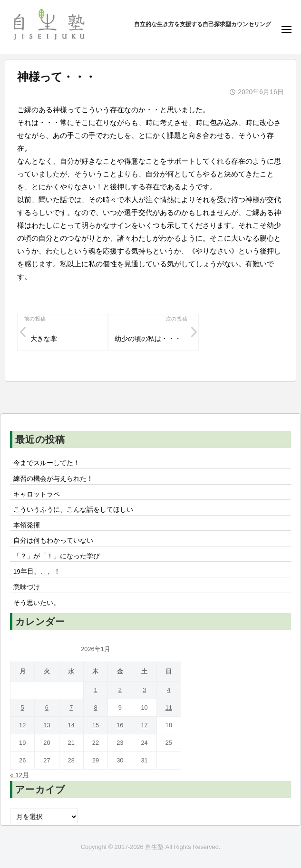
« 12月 (19, 775)
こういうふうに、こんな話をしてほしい (73, 510)
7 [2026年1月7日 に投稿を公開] (71, 707)
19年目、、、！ (37, 571)
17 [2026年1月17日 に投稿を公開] (144, 725)
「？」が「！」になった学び (57, 556)
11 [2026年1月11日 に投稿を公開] (169, 707)
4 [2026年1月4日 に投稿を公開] (169, 690)
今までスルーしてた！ (47, 463)
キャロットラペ (37, 494)
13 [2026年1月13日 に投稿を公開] (47, 725)
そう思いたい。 (37, 603)
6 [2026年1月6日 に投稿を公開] (47, 707)
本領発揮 (27, 525)
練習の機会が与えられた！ (53, 479)
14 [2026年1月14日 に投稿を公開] (71, 725)
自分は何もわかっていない (53, 541)
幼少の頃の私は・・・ (148, 339)
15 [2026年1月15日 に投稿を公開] (96, 725)
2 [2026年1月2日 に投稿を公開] (120, 690)
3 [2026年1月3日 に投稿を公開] (144, 690)
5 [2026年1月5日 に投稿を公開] (23, 707)
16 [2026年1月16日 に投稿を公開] (120, 725)
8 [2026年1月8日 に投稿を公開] (95, 707)
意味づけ (30, 587)
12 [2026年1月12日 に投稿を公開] (22, 725)
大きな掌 (44, 339)
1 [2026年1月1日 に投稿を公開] (95, 690)
